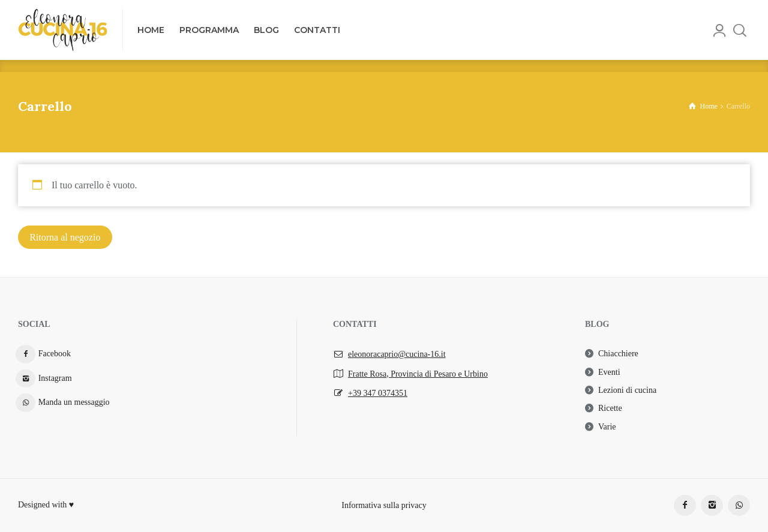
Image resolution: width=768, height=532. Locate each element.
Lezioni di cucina (627, 390)
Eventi (609, 372)
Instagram (55, 378)
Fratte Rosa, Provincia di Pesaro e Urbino (418, 374)
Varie (607, 427)
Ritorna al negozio (65, 237)
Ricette (610, 408)
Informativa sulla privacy (384, 505)
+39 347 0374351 (378, 393)
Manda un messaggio (74, 402)
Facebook (55, 354)
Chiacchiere (618, 354)
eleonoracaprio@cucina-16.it (397, 354)
